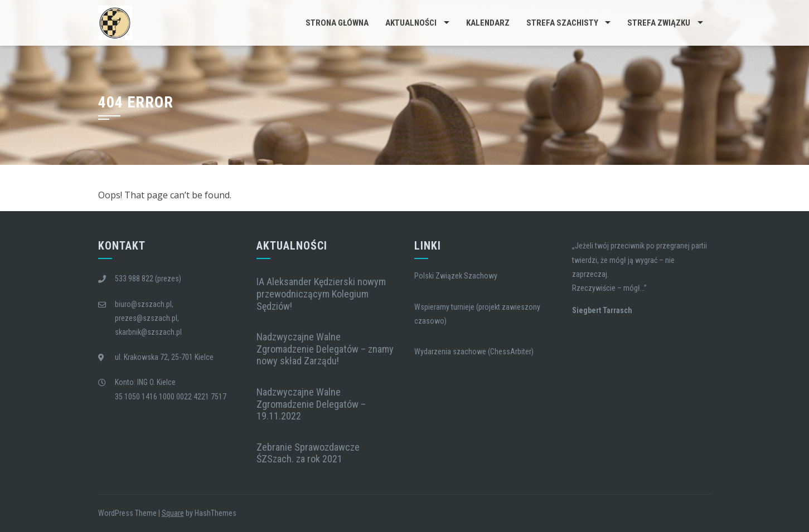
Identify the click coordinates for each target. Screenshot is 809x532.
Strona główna (337, 23)
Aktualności (411, 23)
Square (173, 513)
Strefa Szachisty (562, 23)
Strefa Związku (659, 23)
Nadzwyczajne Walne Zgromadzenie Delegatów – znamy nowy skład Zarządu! (325, 349)
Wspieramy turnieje (444, 307)
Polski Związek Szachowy (456, 276)
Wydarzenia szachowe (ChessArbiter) (474, 352)
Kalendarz (488, 23)
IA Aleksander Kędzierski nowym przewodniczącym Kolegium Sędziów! (321, 294)
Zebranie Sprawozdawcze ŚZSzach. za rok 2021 (308, 453)
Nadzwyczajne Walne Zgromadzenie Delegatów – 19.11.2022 (311, 404)
